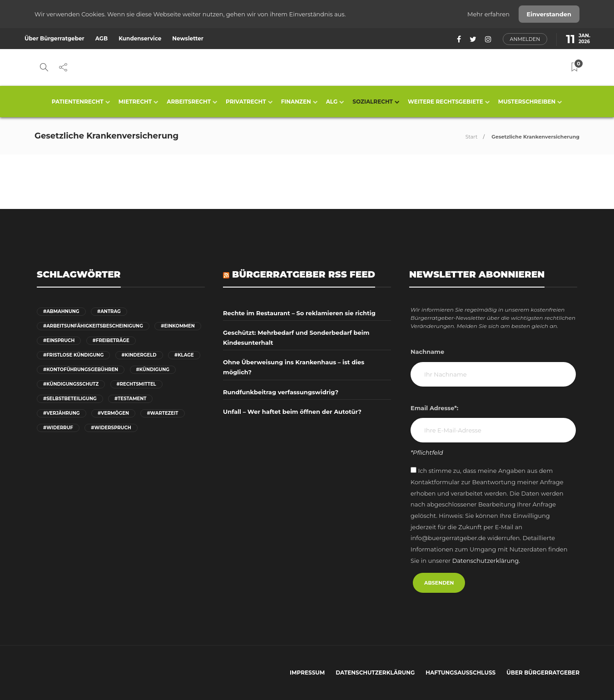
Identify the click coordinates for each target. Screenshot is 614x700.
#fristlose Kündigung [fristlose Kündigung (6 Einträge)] (73, 355)
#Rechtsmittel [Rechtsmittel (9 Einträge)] (136, 384)
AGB (102, 38)
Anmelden (525, 39)
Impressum (307, 673)
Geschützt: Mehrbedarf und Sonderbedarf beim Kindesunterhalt (296, 338)
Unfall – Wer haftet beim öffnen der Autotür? (292, 412)
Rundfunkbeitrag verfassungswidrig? (281, 392)
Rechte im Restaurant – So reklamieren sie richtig (299, 313)
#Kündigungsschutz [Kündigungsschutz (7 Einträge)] (71, 384)
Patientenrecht (78, 102)
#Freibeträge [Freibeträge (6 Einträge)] (111, 340)
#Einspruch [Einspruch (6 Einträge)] (59, 340)
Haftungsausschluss (460, 673)
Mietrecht (135, 102)
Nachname (427, 352)
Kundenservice (140, 38)
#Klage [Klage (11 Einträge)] (184, 355)
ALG (332, 102)
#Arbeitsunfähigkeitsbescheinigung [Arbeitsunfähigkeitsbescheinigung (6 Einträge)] (93, 326)
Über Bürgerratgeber (54, 38)
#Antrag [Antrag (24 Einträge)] (109, 311)
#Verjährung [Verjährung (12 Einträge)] (62, 413)
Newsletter (188, 38)
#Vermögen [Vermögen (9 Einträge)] (113, 413)
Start (472, 137)
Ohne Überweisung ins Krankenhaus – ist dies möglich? (294, 367)
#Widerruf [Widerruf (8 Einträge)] (58, 428)
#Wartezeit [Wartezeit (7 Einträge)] (162, 413)
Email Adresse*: (434, 408)
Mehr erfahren (489, 14)
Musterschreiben (527, 102)
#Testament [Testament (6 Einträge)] (130, 399)
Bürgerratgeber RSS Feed (304, 274)
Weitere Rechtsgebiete (446, 102)
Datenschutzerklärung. (486, 561)
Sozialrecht (373, 102)
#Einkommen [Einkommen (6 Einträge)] (178, 326)
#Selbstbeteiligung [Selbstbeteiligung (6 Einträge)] (70, 399)
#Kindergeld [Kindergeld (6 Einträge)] (139, 355)
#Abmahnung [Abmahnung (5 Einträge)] (61, 311)
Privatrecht (246, 102)
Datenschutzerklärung (375, 673)
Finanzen (296, 102)
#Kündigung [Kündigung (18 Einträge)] (153, 370)
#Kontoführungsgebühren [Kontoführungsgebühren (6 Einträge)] (81, 370)
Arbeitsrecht (189, 102)
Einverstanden (549, 14)
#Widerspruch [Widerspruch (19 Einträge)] (111, 428)
